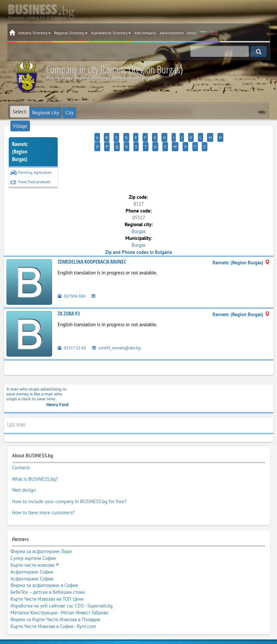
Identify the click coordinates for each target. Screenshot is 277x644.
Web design (24, 473)
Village (84, 112)
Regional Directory (71, 33)
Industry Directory (35, 33)
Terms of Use (121, 607)
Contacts (21, 455)
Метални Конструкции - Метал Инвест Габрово (59, 573)
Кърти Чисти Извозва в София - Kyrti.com (53, 582)
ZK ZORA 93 (69, 302)
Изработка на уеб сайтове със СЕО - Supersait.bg (62, 569)
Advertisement (172, 33)
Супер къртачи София (33, 538)
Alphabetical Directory (111, 33)
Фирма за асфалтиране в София (44, 555)
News (191, 33)
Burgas (138, 220)
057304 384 (73, 284)
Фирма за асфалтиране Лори (41, 534)
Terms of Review (154, 607)
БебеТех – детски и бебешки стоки (48, 560)
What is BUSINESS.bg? (35, 464)
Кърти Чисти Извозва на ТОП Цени (47, 564)
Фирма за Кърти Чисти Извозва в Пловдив (55, 578)
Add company (145, 33)
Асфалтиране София (32, 547)
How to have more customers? (43, 490)
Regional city (45, 112)
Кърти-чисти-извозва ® (35, 542)
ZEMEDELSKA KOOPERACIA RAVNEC (92, 250)
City (68, 112)
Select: (20, 112)
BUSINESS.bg (52, 607)
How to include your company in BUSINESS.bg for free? (69, 481)
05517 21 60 (74, 336)
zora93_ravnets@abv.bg (124, 336)
